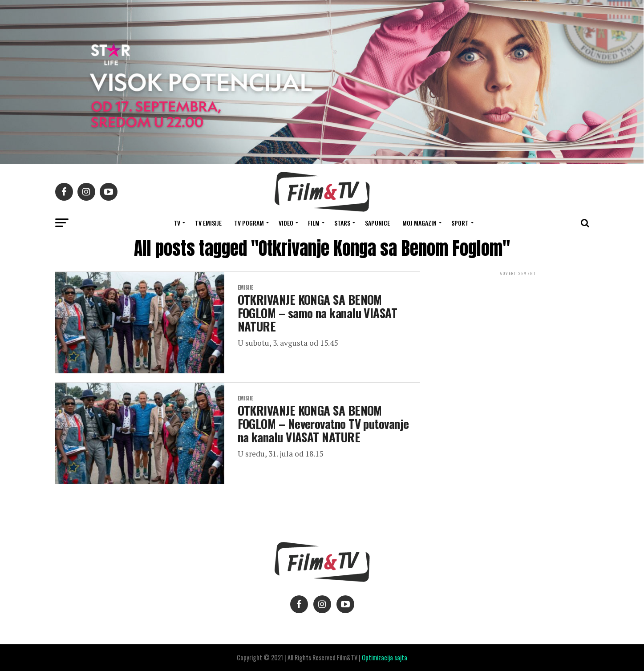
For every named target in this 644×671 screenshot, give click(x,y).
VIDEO (286, 223)
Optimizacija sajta (385, 657)
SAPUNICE (377, 223)
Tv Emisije (208, 223)
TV (177, 223)
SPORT (460, 223)
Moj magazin (419, 223)
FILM (314, 223)
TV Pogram (249, 223)
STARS (342, 223)
